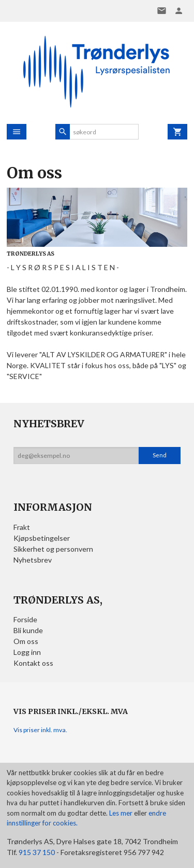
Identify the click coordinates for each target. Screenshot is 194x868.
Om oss (26, 641)
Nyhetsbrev (33, 560)
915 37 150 (37, 852)
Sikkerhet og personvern (53, 549)
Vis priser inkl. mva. (40, 730)
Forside (25, 619)
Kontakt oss (33, 663)
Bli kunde (28, 630)
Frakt (22, 527)
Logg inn (27, 652)
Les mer (122, 813)
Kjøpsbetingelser (42, 538)
